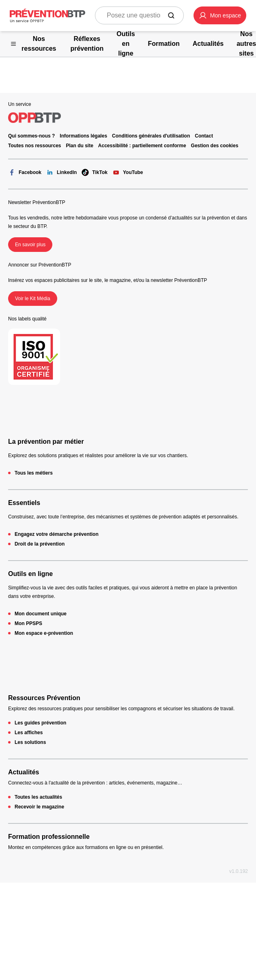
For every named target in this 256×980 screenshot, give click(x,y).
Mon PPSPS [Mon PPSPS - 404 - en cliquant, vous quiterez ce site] (28, 623)
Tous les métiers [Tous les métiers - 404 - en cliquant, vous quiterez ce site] (34, 473)
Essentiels (24, 503)
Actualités (24, 772)
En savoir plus (30, 245)
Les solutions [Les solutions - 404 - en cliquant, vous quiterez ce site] (30, 742)
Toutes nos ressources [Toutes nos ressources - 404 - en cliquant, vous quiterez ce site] (35, 146)
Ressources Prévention (44, 698)
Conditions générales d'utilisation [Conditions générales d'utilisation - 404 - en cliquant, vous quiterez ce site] (151, 136)
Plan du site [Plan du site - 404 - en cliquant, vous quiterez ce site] (80, 146)
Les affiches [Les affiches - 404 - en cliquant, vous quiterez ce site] (29, 733)
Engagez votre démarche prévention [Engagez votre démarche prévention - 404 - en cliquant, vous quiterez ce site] (57, 534)
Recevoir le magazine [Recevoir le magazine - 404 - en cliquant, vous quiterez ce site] (39, 807)
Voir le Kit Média (33, 299)
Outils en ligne (30, 574)
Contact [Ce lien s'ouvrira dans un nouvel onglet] (204, 136)
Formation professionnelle (49, 837)
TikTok (95, 172)
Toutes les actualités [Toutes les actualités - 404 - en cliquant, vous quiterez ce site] (38, 797)
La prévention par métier (46, 442)
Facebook (25, 172)
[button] (220, 15)
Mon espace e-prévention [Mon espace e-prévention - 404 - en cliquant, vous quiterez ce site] (44, 633)
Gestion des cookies (215, 146)
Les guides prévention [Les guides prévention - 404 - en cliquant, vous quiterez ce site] (40, 723)
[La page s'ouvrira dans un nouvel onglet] (220, 15)
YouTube (128, 172)
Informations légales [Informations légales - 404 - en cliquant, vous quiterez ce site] (83, 136)
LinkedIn (61, 172)
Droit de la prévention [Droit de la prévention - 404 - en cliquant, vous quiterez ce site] (40, 544)
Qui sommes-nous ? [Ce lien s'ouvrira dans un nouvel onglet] (31, 136)
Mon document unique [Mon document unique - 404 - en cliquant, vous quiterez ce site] (41, 614)
